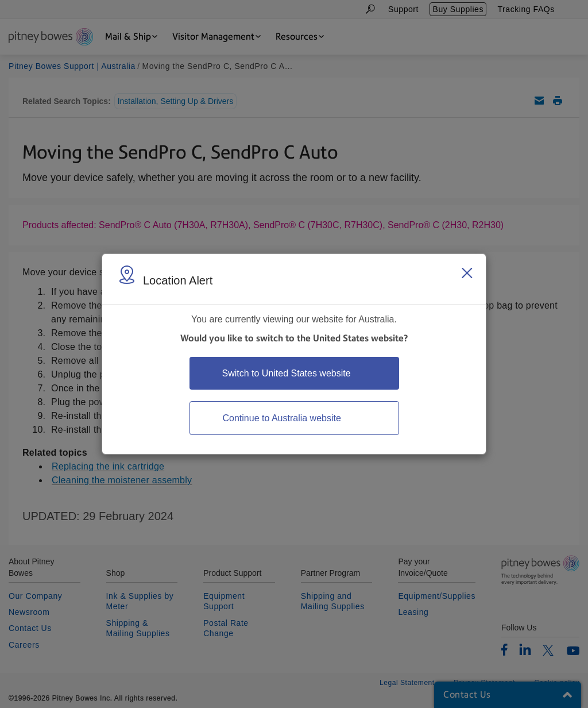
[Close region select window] (467, 273)
